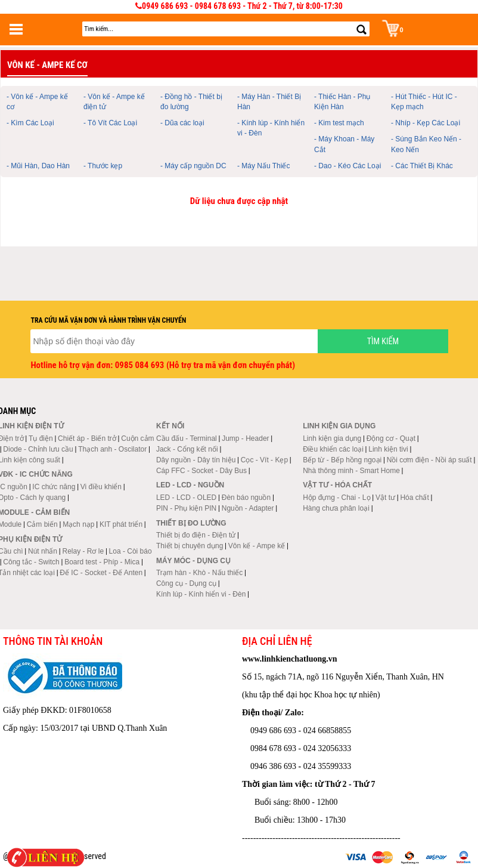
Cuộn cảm (137, 438)
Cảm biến (42, 524)
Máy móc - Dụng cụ (193, 561)
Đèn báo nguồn (246, 498)
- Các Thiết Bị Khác (422, 166)
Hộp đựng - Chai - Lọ (336, 498)
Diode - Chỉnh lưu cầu (38, 449)
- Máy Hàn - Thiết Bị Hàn (269, 102)
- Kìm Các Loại (30, 123)
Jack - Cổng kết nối (187, 449)
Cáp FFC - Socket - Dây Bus (201, 471)
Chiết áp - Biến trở (87, 438)
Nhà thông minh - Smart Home (351, 471)
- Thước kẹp (103, 166)
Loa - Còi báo (131, 551)
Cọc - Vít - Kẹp (264, 460)
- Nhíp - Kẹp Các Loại (426, 123)
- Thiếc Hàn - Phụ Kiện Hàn (342, 102)
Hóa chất (414, 498)
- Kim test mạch (339, 123)
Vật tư (385, 498)
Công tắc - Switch (31, 562)
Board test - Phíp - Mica (102, 562)
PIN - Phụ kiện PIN (186, 508)
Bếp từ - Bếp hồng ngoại (342, 460)
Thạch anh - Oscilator (112, 449)
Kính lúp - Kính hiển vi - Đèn (201, 594)
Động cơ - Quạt (391, 438)
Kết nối (170, 426)
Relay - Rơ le (83, 551)
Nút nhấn (43, 551)
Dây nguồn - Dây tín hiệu (196, 460)
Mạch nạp (78, 524)
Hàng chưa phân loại (336, 508)
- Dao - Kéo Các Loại (347, 166)
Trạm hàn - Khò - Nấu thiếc (199, 573)
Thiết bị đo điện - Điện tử (196, 535)
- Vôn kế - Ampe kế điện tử (114, 102)
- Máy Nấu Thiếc (263, 166)
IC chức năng (54, 487)
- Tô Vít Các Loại (110, 123)
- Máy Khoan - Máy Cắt (344, 144)
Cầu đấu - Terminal (187, 438)
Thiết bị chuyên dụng (190, 546)
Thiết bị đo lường (191, 523)
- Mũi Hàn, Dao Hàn (38, 166)
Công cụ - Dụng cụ (186, 583)
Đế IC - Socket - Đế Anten (101, 573)
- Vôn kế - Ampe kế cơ (37, 102)
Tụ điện (41, 438)
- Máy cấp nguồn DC (193, 166)
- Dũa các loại (182, 123)
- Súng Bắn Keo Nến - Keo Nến (426, 144)
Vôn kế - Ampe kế (257, 546)
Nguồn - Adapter (248, 508)
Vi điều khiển (101, 487)
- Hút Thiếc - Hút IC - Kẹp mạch (424, 102)
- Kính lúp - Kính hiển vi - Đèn (271, 128)
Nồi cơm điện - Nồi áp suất (429, 460)
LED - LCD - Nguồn (190, 485)
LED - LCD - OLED (186, 498)
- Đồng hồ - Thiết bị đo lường (191, 102)
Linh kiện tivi (388, 449)
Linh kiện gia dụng (332, 438)
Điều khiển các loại (333, 449)
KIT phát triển (121, 524)
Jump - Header (245, 438)
